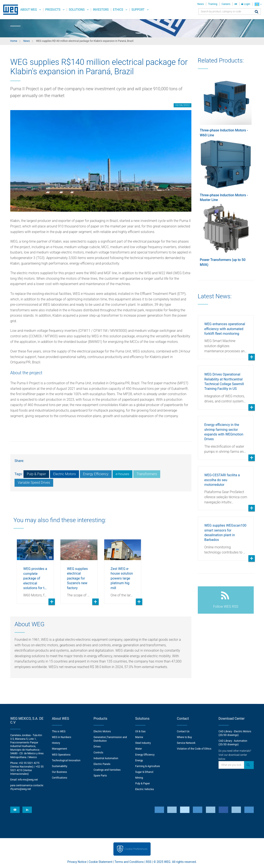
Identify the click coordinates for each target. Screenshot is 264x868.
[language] (258, 4)
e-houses (123, 474)
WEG (9, 10)
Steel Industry (143, 743)
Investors (101, 10)
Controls (98, 753)
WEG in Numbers (62, 737)
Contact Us (183, 731)
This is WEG (59, 731)
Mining (139, 778)
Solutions (77, 10)
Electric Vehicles (145, 789)
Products (53, 10)
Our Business (59, 772)
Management (59, 749)
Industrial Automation (106, 758)
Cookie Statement (100, 862)
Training (213, 4)
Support (138, 10)
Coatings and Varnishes (107, 770)
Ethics (118, 10)
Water (139, 749)
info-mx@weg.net (28, 780)
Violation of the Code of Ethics (194, 749)
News (201, 4)
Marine (139, 737)
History (56, 743)
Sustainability (60, 766)
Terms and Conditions (129, 862)
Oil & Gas (140, 731)
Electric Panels (102, 764)
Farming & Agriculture (147, 766)
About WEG (29, 10)
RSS (149, 862)
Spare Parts (100, 776)
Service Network (186, 743)
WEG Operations (61, 755)
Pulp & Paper (36, 474)
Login (246, 4)
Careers (226, 4)
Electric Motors (65, 474)
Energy (139, 760)
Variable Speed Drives (34, 483)
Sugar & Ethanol (144, 772)
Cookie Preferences (136, 849)
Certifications (59, 778)
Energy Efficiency (96, 474)
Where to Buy (184, 737)
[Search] (257, 12)
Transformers (147, 474)
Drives (97, 747)
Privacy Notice (77, 862)
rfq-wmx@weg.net (21, 789)
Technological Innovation (66, 760)
